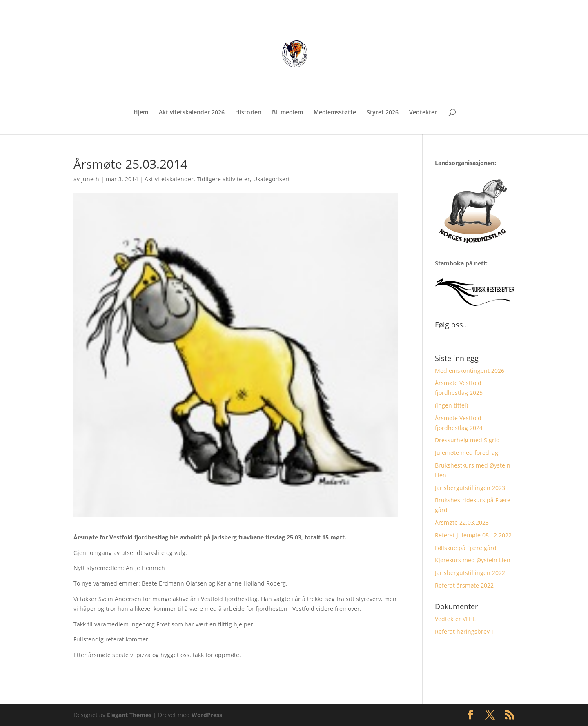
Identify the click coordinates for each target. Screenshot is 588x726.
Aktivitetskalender (169, 179)
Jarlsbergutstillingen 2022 (470, 573)
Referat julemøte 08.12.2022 (473, 535)
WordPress (207, 715)
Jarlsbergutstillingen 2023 (470, 488)
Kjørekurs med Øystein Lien (473, 560)
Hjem (141, 113)
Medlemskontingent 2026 (470, 371)
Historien (248, 113)
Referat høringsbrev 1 (465, 631)
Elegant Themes (129, 715)
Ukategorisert (272, 179)
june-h (90, 179)
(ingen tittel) (451, 405)
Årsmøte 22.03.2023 (462, 522)
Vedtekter (423, 113)
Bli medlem (287, 113)
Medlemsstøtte (335, 113)
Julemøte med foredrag (467, 453)
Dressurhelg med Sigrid (467, 440)
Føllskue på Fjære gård (466, 548)
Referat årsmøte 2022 (464, 585)
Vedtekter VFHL (455, 619)
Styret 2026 (383, 113)
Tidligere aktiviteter (223, 179)
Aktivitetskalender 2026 (192, 113)
